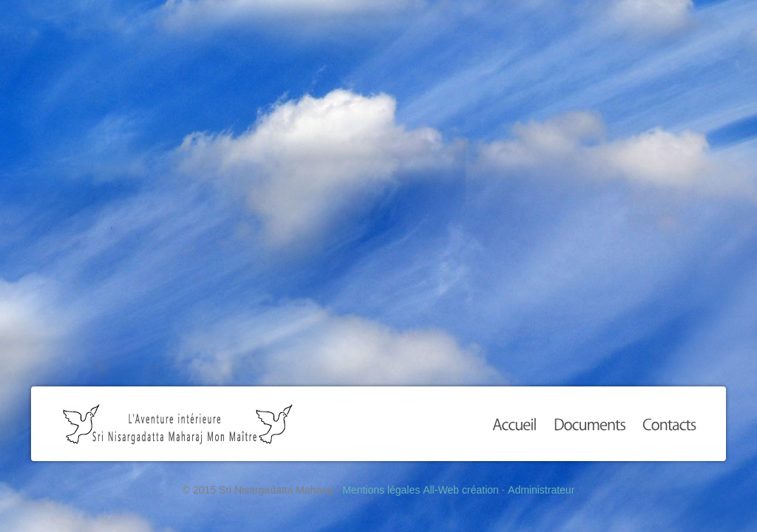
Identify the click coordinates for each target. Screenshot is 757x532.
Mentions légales (381, 490)
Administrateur (541, 490)
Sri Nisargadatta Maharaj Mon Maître (178, 424)
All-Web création (461, 490)
